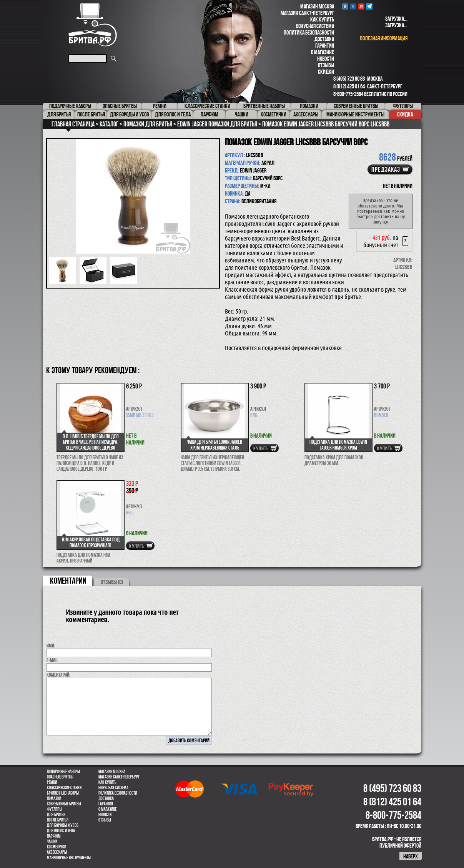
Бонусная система (315, 26)
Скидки (326, 72)
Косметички (57, 847)
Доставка (324, 39)
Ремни (52, 782)
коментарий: (58, 675)
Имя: (51, 646)
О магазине (323, 52)
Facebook (353, 6)
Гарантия (325, 46)
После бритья (58, 820)
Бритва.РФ (93, 25)
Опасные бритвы (60, 777)
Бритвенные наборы (63, 793)
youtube (361, 6)
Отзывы (326, 65)
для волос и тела (61, 831)
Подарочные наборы (63, 772)
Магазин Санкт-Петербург (307, 13)
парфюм (54, 836)
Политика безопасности (309, 32)
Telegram (369, 6)
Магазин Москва (317, 6)
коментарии (68, 581)
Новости (326, 59)
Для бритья (56, 815)
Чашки (52, 841)
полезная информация (384, 38)
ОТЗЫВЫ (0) (112, 582)
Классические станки (64, 788)
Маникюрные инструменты (69, 858)
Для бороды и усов (63, 825)
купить (261, 448)
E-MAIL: (53, 660)
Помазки (54, 798)
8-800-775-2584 (348, 94)
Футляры (55, 809)
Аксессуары (57, 852)
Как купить (322, 19)
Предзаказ (386, 169)
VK (345, 6)
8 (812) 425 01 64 (349, 86)
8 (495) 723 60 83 (349, 79)
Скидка (405, 114)
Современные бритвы (64, 804)
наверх (411, 856)
